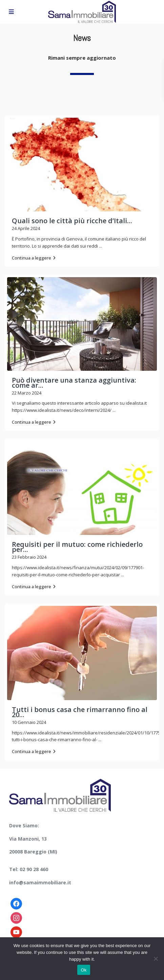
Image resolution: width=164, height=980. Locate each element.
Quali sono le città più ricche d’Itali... (72, 221)
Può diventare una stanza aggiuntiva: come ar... (74, 383)
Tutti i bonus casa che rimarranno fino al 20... (80, 712)
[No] (156, 959)
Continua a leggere (34, 258)
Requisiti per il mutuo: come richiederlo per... (77, 547)
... (100, 246)
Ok (84, 970)
